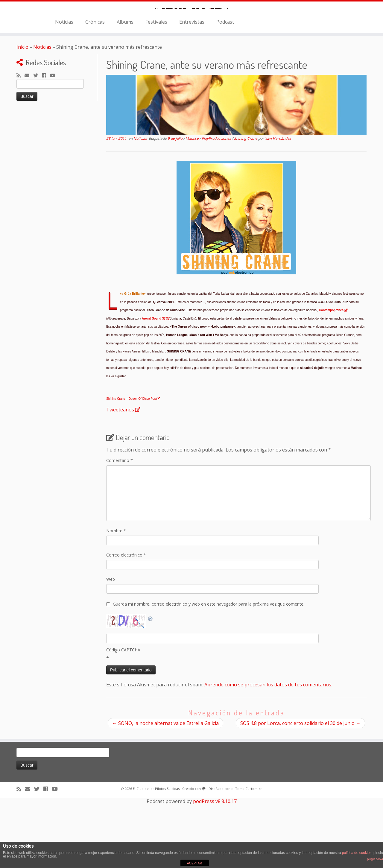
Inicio (22, 114)
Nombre (116, 598)
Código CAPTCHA (123, 717)
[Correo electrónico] (29, 143)
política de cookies (357, 853)
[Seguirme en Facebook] (46, 143)
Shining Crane (246, 206)
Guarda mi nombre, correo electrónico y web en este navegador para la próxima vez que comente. (209, 671)
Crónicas (95, 89)
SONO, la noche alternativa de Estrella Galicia (165, 790)
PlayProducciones (217, 206)
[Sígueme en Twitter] (38, 143)
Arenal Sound (152, 386)
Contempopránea (331, 377)
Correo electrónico (126, 622)
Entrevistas (192, 89)
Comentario (120, 527)
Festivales (156, 89)
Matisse (193, 206)
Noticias (64, 89)
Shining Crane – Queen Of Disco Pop (131, 466)
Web (111, 646)
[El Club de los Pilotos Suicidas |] (191, 42)
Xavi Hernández (278, 206)
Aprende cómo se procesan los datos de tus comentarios (268, 752)
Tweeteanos (120, 477)
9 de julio (175, 206)
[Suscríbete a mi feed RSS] (20, 143)
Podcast (225, 89)
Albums (125, 89)
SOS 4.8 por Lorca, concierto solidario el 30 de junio (300, 790)
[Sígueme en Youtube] (55, 143)
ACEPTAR (194, 863)
